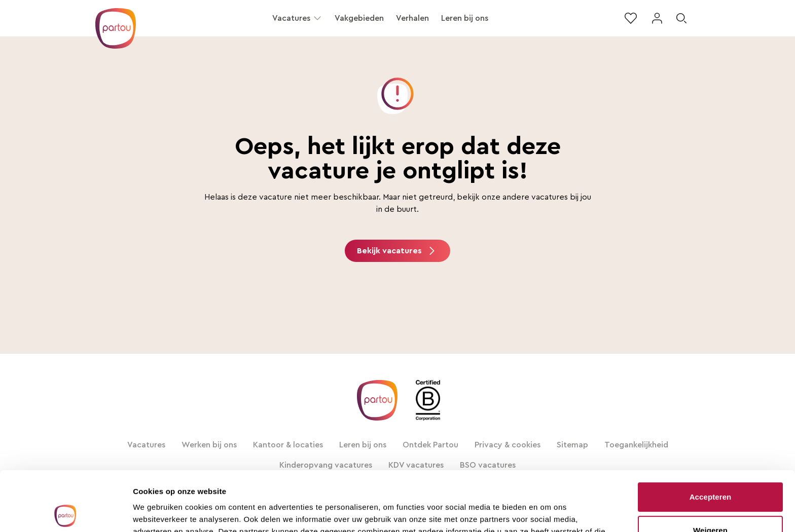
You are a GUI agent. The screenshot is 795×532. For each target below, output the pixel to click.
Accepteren (711, 438)
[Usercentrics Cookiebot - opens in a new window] (66, 512)
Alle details (153, 512)
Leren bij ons (465, 18)
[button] (317, 18)
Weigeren (710, 470)
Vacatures (291, 18)
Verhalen (412, 18)
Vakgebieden (359, 18)
